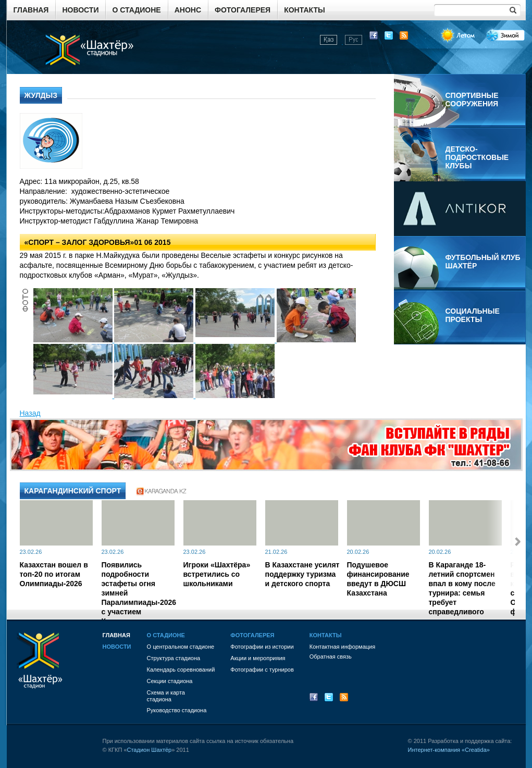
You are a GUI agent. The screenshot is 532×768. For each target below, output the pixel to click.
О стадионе (136, 10)
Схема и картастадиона (166, 696)
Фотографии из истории (262, 647)
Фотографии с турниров (262, 670)
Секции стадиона (170, 681)
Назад (30, 413)
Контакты (304, 10)
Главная (31, 10)
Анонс (188, 10)
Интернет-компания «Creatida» (449, 750)
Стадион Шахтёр (150, 750)
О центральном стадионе (181, 647)
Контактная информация (342, 647)
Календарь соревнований (181, 670)
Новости (80, 10)
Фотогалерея (243, 10)
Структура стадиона (174, 658)
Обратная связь (331, 656)
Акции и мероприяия (258, 658)
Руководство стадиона (177, 710)
